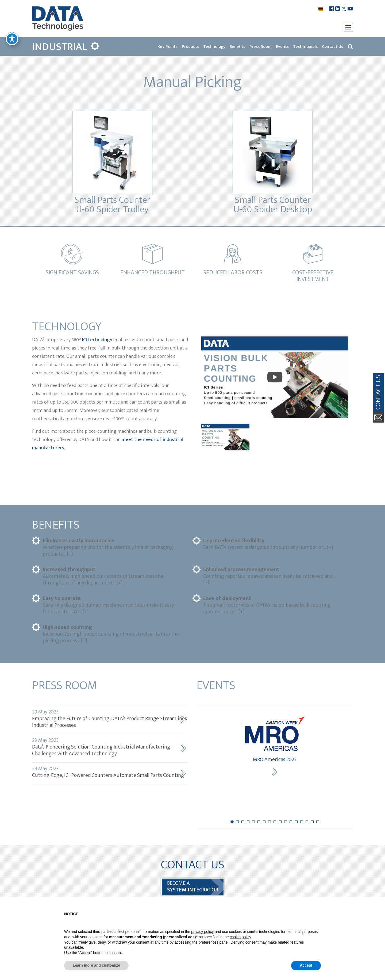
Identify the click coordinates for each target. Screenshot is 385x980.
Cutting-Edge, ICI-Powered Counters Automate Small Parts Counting (110, 772)
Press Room (261, 47)
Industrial (60, 47)
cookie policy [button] (240, 937)
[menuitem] (322, 9)
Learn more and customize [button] (96, 965)
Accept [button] (306, 965)
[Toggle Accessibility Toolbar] (12, 39)
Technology (214, 47)
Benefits (237, 47)
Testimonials (305, 47)
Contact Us (332, 47)
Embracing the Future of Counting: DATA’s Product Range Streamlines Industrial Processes (110, 719)
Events (282, 47)
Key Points (168, 47)
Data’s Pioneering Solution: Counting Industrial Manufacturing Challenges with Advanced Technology (110, 747)
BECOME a (193, 886)
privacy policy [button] (202, 932)
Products (190, 47)
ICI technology (97, 340)
